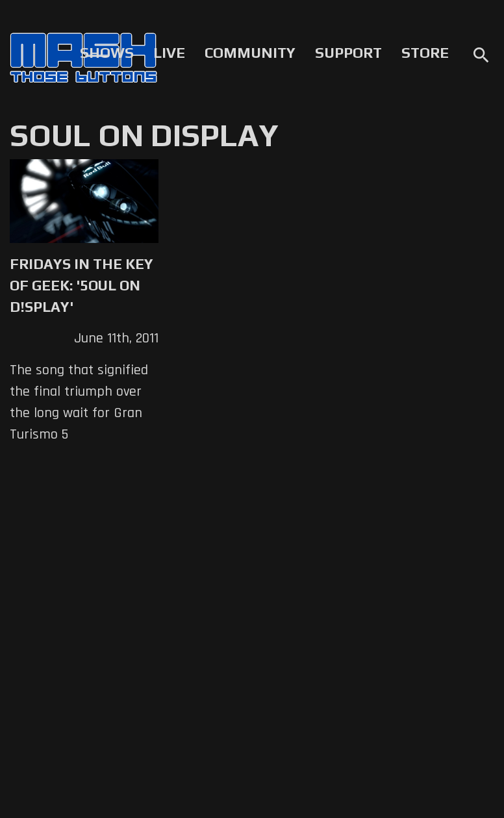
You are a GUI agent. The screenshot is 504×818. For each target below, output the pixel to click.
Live (169, 53)
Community (250, 53)
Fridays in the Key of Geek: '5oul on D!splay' (82, 285)
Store (425, 53)
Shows (107, 53)
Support (348, 53)
